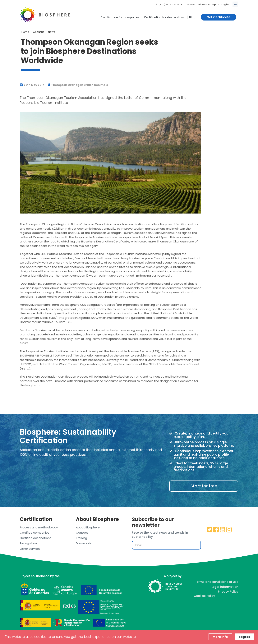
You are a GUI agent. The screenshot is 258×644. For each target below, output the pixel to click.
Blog (192, 17)
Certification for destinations (164, 17)
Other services (30, 549)
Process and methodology (39, 527)
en (235, 5)
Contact (190, 5)
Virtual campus (209, 5)
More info (220, 637)
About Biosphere (88, 527)
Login (225, 5)
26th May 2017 (32, 85)
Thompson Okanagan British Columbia (78, 85)
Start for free (204, 486)
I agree (244, 637)
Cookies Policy (204, 596)
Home (25, 32)
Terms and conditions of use (217, 582)
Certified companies (35, 533)
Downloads (84, 543)
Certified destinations (35, 538)
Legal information (225, 587)
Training (81, 538)
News (52, 32)
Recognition (28, 543)
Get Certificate (219, 17)
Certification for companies (120, 17)
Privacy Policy (228, 592)
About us (39, 32)
